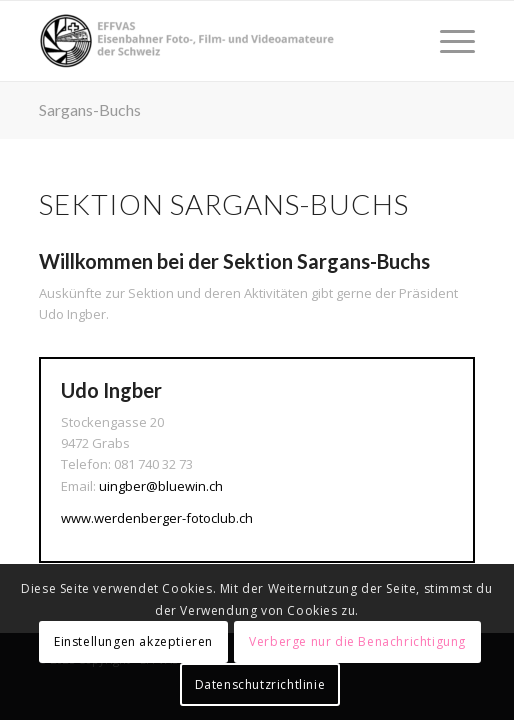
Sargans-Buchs (90, 109)
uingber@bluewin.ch (161, 486)
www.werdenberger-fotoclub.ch (157, 518)
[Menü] (447, 41)
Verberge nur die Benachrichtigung (357, 641)
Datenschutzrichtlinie (260, 684)
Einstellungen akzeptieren (133, 641)
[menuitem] (447, 41)
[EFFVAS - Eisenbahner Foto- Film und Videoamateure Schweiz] (214, 41)
